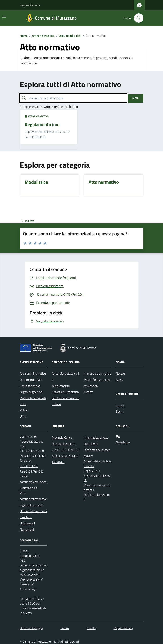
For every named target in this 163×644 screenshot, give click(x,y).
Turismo (89, 392)
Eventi (120, 411)
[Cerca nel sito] (137, 18)
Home (24, 36)
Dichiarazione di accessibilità (97, 453)
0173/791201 (29, 466)
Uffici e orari (27, 523)
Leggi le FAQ (92, 471)
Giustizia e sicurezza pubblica (66, 401)
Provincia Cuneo (62, 437)
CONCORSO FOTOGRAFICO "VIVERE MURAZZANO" (66, 456)
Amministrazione (43, 36)
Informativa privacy (96, 437)
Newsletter (123, 442)
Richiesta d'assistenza (97, 497)
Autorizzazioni (61, 386)
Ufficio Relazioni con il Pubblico (33, 514)
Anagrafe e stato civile (65, 377)
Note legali (91, 444)
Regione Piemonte (30, 5)
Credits (91, 628)
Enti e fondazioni (31, 386)
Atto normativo (37, 116)
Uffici (23, 416)
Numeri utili (27, 529)
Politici (24, 410)
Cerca (135, 98)
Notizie (120, 373)
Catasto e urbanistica (65, 392)
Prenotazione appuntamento (97, 487)
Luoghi (120, 405)
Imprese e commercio (97, 373)
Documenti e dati (70, 36)
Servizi (65, 628)
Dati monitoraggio (31, 628)
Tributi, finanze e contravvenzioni (97, 383)
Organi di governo (31, 392)
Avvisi (120, 380)
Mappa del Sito (123, 628)
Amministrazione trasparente (97, 464)
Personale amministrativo (33, 401)
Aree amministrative (33, 373)
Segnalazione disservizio (97, 478)
